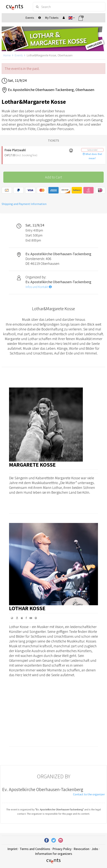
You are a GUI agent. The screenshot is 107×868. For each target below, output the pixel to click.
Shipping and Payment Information (24, 204)
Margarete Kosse (32, 465)
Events (19, 55)
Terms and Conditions (35, 849)
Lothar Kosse (27, 608)
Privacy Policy (62, 849)
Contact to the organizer (89, 794)
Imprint (12, 849)
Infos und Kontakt (39, 287)
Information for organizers (54, 854)
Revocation (81, 849)
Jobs (95, 849)
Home (7, 55)
